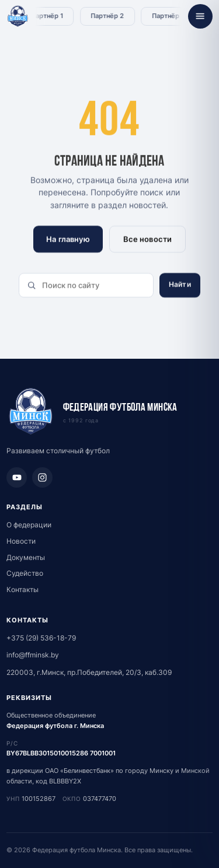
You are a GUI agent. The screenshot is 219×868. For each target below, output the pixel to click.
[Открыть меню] (200, 16)
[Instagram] (42, 477)
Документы (26, 557)
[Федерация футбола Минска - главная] (18, 17)
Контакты (22, 589)
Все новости (147, 239)
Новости (21, 541)
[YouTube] (17, 477)
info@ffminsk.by (33, 655)
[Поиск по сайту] (86, 285)
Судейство (25, 573)
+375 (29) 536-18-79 (41, 638)
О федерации (29, 525)
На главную (68, 239)
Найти (180, 284)
